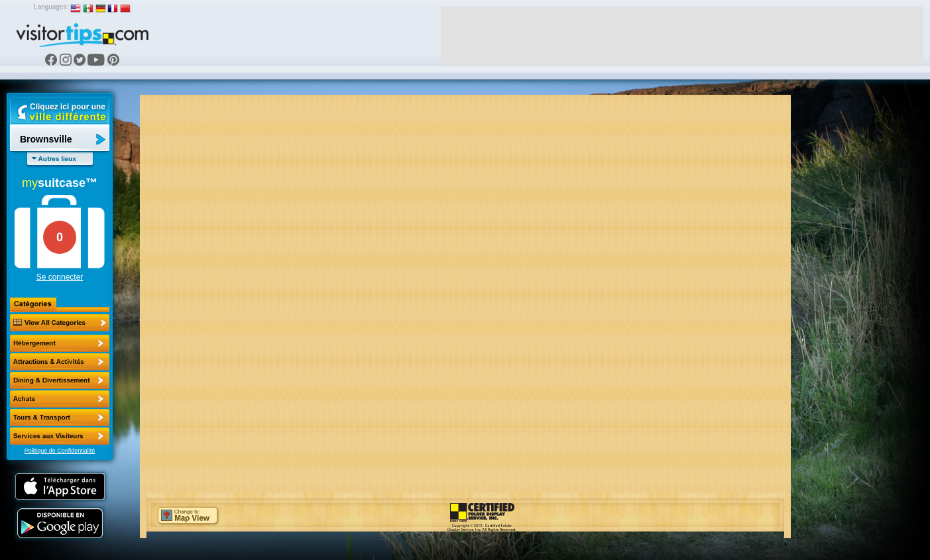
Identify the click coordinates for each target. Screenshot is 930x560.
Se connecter (60, 277)
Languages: (51, 7)
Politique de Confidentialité (60, 451)
